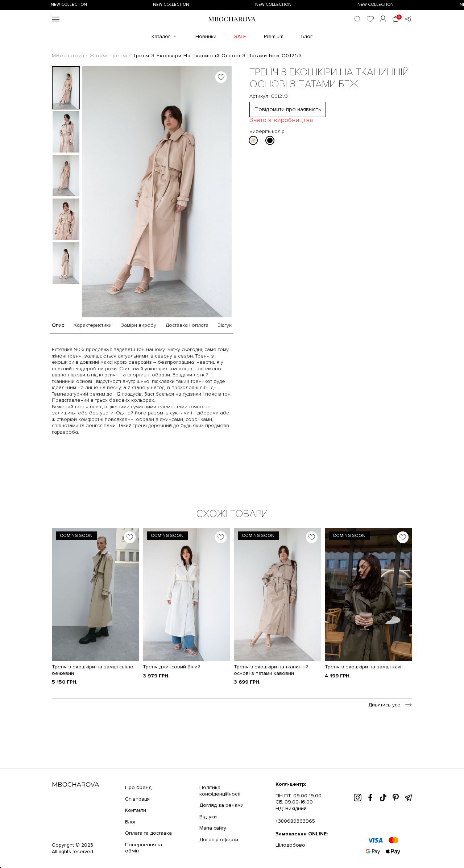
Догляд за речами (221, 805)
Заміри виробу (139, 325)
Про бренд (138, 787)
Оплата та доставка (148, 833)
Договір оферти (219, 840)
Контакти (136, 810)
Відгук (225, 325)
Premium (274, 36)
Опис (58, 325)
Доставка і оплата (187, 325)
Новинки (206, 36)
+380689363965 (295, 821)
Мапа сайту (213, 828)
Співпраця (137, 799)
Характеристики (93, 325)
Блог (307, 36)
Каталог (161, 36)
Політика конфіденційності (220, 791)
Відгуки (208, 817)
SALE (240, 36)
